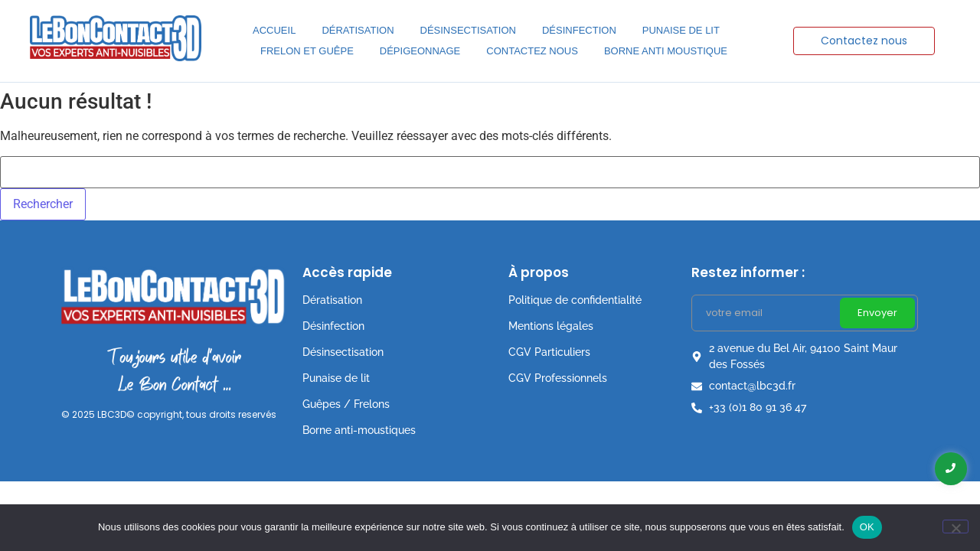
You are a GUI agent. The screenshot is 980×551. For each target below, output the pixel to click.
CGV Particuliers (549, 352)
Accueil (274, 30)
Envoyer (877, 313)
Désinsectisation (468, 30)
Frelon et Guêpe (307, 51)
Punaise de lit (681, 30)
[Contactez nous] (864, 41)
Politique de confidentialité (575, 300)
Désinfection (579, 30)
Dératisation (358, 30)
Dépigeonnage (420, 51)
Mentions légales (551, 326)
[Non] (955, 527)
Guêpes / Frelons (346, 404)
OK (867, 527)
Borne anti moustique (666, 51)
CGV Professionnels (558, 378)
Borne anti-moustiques (359, 430)
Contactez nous (532, 51)
